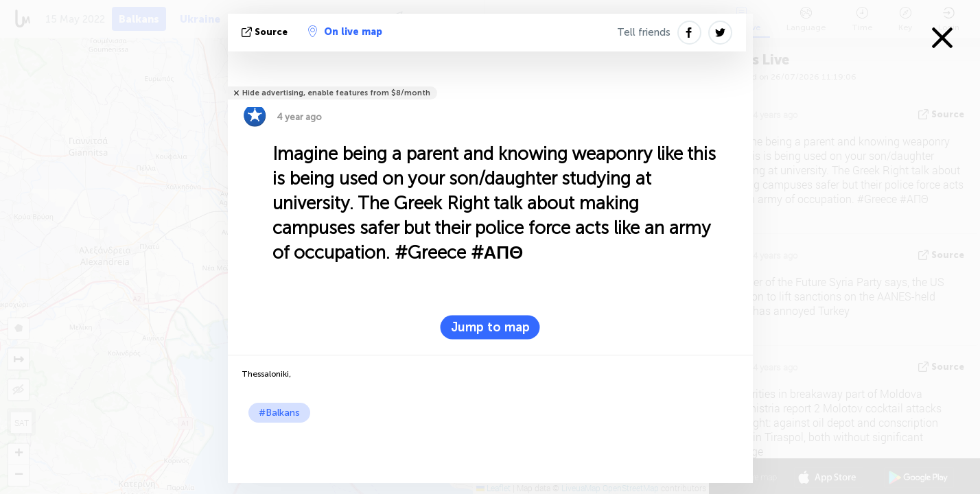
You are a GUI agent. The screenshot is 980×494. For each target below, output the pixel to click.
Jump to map (490, 327)
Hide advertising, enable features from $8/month (336, 93)
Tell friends (644, 32)
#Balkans (279, 413)
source (266, 32)
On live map (345, 32)
